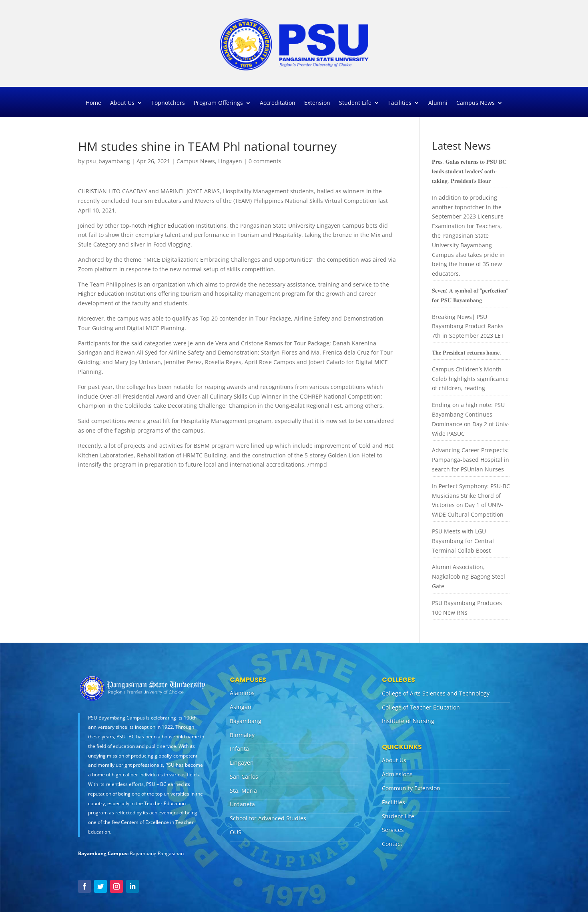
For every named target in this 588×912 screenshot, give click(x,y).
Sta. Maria (243, 791)
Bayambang (246, 721)
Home (93, 103)
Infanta (239, 749)
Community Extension (411, 788)
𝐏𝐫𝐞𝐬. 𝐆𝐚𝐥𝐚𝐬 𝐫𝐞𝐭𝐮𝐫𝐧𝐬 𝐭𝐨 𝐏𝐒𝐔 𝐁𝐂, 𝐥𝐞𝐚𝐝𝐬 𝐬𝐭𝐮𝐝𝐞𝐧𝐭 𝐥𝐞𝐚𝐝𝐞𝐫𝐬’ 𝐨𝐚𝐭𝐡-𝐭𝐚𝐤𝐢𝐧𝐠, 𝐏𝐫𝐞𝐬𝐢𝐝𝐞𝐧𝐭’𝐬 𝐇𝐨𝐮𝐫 (470, 171)
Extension (317, 103)
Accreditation (278, 103)
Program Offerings (218, 103)
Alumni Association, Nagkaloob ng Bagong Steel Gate (469, 576)
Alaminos (242, 693)
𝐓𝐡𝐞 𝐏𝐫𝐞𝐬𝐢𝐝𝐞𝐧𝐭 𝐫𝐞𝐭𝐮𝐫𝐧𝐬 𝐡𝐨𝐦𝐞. (467, 352)
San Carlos (244, 777)
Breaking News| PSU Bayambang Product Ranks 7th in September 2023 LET (468, 326)
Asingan (241, 707)
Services (393, 830)
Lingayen (230, 161)
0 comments (265, 161)
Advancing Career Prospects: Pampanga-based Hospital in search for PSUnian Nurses (471, 460)
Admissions (397, 774)
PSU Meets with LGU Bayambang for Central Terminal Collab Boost (463, 541)
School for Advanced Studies (268, 818)
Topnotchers (168, 103)
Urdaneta (242, 804)
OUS (236, 832)
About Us (122, 103)
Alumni (438, 103)
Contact (392, 844)
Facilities (400, 103)
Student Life (355, 103)
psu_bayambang (108, 161)
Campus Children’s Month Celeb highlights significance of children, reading (470, 379)
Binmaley (242, 735)
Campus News (476, 103)
